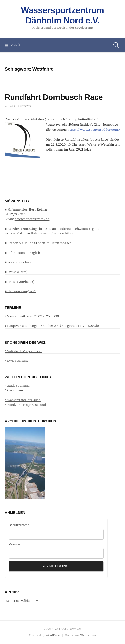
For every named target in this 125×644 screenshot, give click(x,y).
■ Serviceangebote (18, 262)
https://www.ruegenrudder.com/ (94, 130)
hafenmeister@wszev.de (32, 219)
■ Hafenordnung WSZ (21, 291)
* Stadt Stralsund (17, 386)
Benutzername (19, 525)
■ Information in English (22, 253)
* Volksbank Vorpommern (23, 351)
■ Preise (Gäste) (16, 272)
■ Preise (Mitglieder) (20, 282)
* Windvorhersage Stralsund (25, 405)
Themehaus (88, 635)
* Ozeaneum (14, 390)
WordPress (53, 635)
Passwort (15, 544)
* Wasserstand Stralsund (23, 400)
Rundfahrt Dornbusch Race (54, 97)
